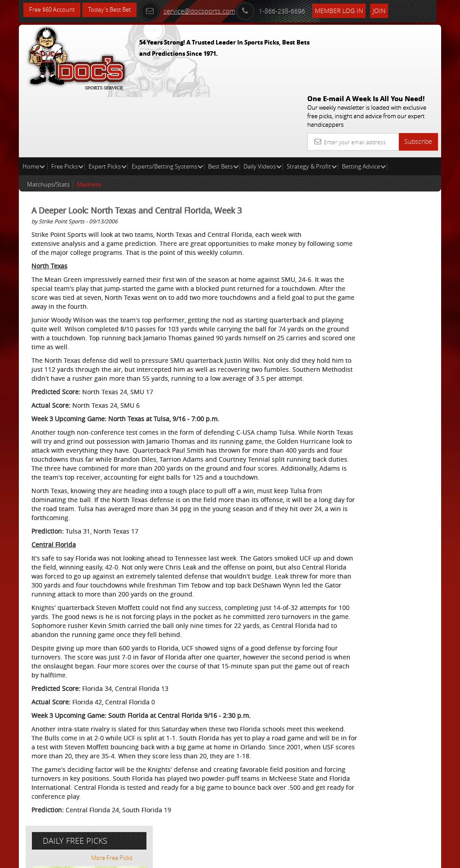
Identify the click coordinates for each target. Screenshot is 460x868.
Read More (404, 330)
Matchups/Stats (48, 120)
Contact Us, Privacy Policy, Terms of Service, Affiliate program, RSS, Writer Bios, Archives (284, 857)
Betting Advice (364, 102)
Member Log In (351, 10)
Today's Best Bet (116, 10)
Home (34, 102)
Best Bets (223, 102)
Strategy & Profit (312, 102)
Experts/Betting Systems (167, 102)
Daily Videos (263, 102)
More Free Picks (401, 167)
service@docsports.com (200, 10)
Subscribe (418, 77)
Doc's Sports (391, 262)
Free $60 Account (54, 10)
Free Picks (67, 102)
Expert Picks (108, 102)
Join (391, 10)
